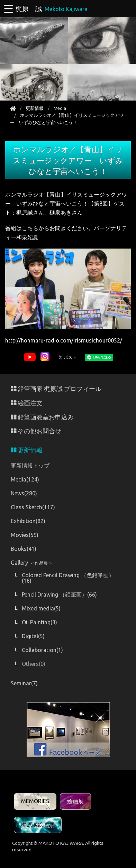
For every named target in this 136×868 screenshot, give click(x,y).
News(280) (24, 493)
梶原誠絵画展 (38, 825)
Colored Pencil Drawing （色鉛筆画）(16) (68, 578)
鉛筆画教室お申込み (42, 417)
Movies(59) (25, 535)
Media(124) (25, 479)
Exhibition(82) (28, 521)
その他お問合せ (36, 431)
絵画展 (75, 801)
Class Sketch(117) (33, 507)
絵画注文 (27, 403)
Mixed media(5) (41, 608)
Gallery (32, 563)
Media (60, 108)
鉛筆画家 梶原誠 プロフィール (56, 389)
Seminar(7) (24, 683)
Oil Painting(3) (39, 622)
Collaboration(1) (42, 650)
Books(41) (24, 549)
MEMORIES (35, 801)
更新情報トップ (30, 466)
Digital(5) (33, 636)
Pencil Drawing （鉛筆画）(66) (59, 594)
